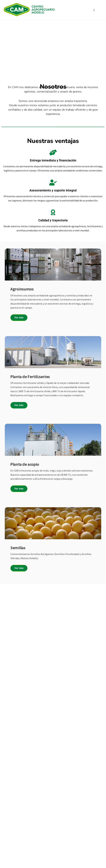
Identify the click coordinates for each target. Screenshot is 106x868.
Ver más (19, 318)
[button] (94, 10)
